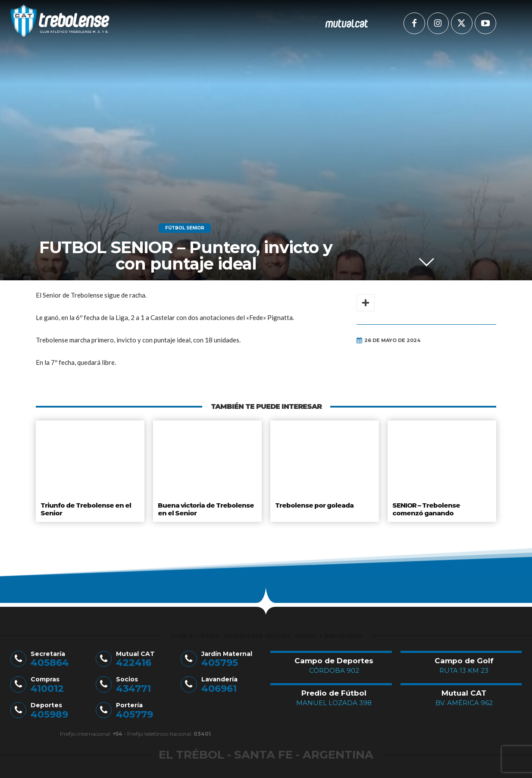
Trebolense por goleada (314, 505)
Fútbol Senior (185, 228)
